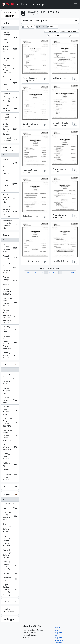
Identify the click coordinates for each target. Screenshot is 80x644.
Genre (6, 601)
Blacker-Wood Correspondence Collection (10, 129)
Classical (10, 504)
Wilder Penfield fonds (10, 58)
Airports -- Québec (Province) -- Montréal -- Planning (10, 590)
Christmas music (10, 579)
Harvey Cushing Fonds (10, 49)
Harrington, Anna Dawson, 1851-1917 (10, 302)
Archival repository (8, 149)
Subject (7, 494)
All (4, 28)
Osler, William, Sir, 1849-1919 (10, 248)
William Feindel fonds (10, 117)
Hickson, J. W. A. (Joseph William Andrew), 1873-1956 (10, 342)
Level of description (8, 610)
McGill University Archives (10, 163)
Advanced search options (35, 21)
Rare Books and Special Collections (10, 184)
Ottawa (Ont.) (10, 574)
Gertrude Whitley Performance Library (10, 69)
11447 (66, 272)
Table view (52, 27)
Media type (8, 619)
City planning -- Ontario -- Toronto (10, 528)
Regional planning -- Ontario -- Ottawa (10, 554)
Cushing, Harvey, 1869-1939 (10, 456)
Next (73, 272)
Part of (6, 23)
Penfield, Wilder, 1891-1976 (10, 355)
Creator (7, 235)
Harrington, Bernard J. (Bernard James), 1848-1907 (10, 435)
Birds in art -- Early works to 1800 (10, 516)
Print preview (28, 27)
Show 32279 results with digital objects (63, 36)
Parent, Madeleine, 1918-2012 (10, 291)
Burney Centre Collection (10, 108)
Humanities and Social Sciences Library (10, 224)
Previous (29, 272)
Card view (41, 27)
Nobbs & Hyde (10, 464)
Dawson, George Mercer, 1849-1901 (10, 281)
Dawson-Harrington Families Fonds (10, 37)
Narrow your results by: (10, 14)
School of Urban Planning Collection (10, 97)
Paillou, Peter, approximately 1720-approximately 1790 (10, 316)
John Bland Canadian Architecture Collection (10, 211)
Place (6, 487)
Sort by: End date (51, 31)
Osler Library (10, 172)
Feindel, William (10, 257)
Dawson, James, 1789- (10, 400)
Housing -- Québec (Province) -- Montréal (10, 565)
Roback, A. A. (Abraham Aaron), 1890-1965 (10, 475)
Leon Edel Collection (10, 139)
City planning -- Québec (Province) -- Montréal (10, 541)
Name (6, 365)
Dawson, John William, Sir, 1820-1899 (10, 268)
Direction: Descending (69, 31)
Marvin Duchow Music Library (10, 198)
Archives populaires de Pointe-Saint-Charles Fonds (10, 83)
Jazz (10, 508)
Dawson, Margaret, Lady (10, 329)
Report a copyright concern (59, 640)
